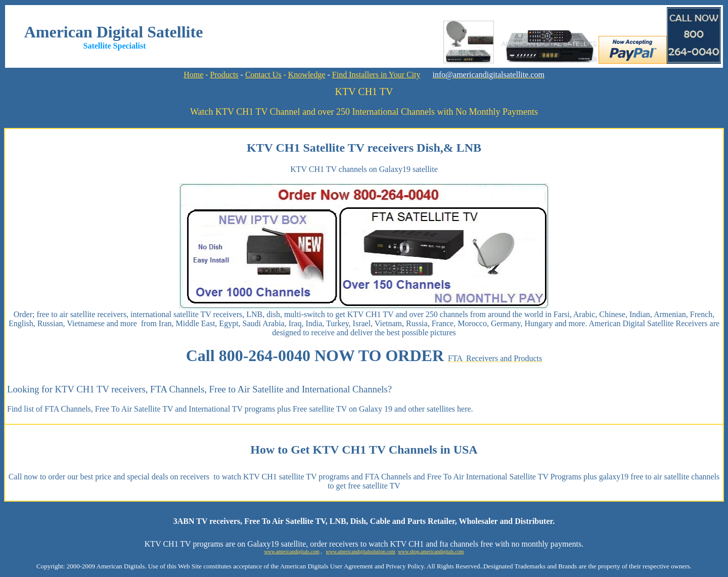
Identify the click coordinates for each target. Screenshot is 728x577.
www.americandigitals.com (291, 551)
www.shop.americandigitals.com (431, 551)
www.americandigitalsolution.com (360, 551)
